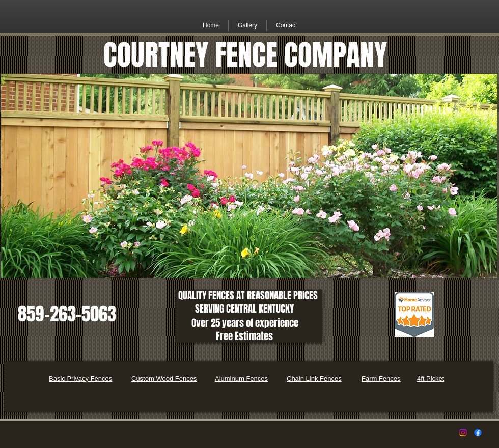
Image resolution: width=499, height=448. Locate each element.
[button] (247, 26)
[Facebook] (478, 432)
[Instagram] (463, 432)
